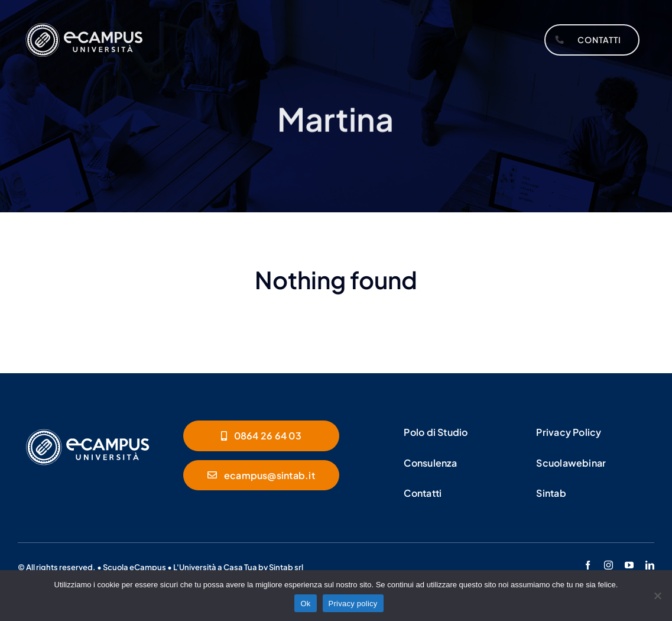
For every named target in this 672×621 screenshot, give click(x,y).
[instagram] (608, 565)
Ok (305, 604)
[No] (657, 596)
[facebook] (588, 565)
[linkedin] (650, 565)
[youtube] (629, 565)
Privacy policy (353, 604)
